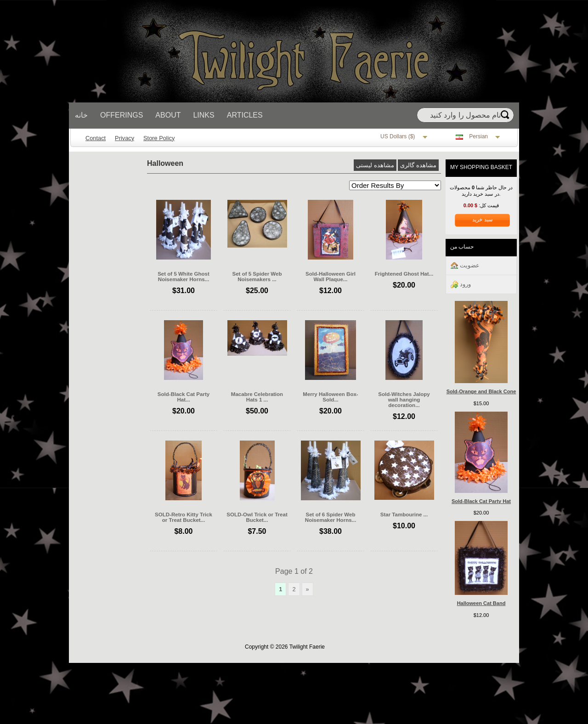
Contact (96, 138)
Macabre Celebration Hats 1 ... (257, 397)
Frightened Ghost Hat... (404, 274)
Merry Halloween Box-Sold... (330, 397)
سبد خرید (482, 220)
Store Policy (159, 138)
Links (204, 115)
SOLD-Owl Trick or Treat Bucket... (257, 517)
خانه (81, 115)
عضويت (465, 266)
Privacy (124, 138)
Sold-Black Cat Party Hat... (184, 397)
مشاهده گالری (418, 165)
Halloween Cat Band (481, 603)
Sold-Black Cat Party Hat (481, 501)
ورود (461, 285)
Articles (245, 115)
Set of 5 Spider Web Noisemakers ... (257, 277)
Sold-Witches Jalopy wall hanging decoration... (404, 400)
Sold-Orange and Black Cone (481, 391)
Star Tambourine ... (404, 515)
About (168, 115)
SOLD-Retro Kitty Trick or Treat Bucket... (184, 517)
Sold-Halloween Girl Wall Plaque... (331, 277)
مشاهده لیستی (375, 165)
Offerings (122, 115)
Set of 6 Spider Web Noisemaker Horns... (331, 517)
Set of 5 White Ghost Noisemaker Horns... (184, 277)
